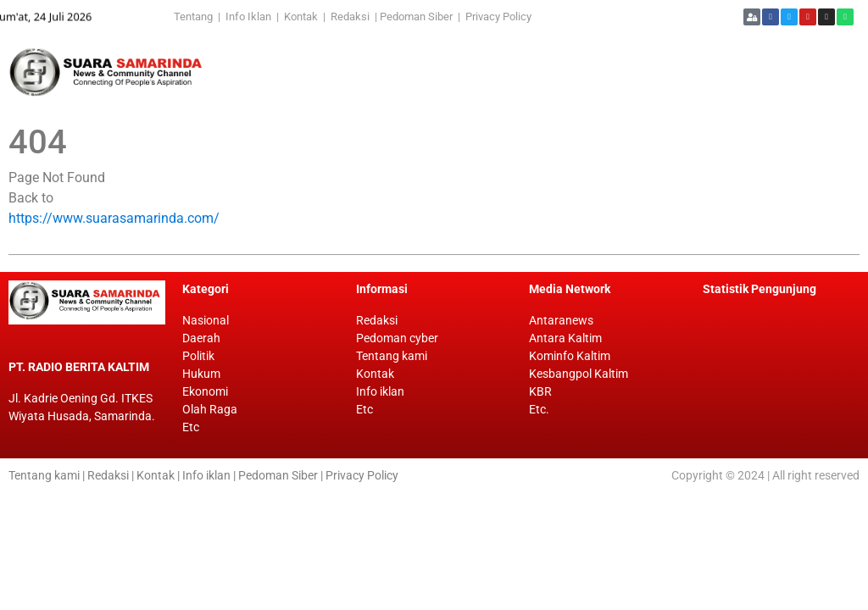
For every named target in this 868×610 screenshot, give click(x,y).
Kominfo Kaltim (570, 356)
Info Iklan (248, 17)
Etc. (539, 409)
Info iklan (380, 391)
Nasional (206, 320)
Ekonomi (205, 391)
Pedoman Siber (416, 17)
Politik (198, 356)
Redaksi (350, 17)
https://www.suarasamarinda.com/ (114, 218)
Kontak (302, 17)
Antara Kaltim (565, 338)
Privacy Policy (498, 17)
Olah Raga (210, 409)
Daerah (201, 338)
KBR (540, 391)
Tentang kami (392, 356)
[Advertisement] (526, 72)
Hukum (201, 374)
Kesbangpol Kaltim (579, 374)
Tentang (196, 17)
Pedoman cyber (397, 338)
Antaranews (561, 320)
